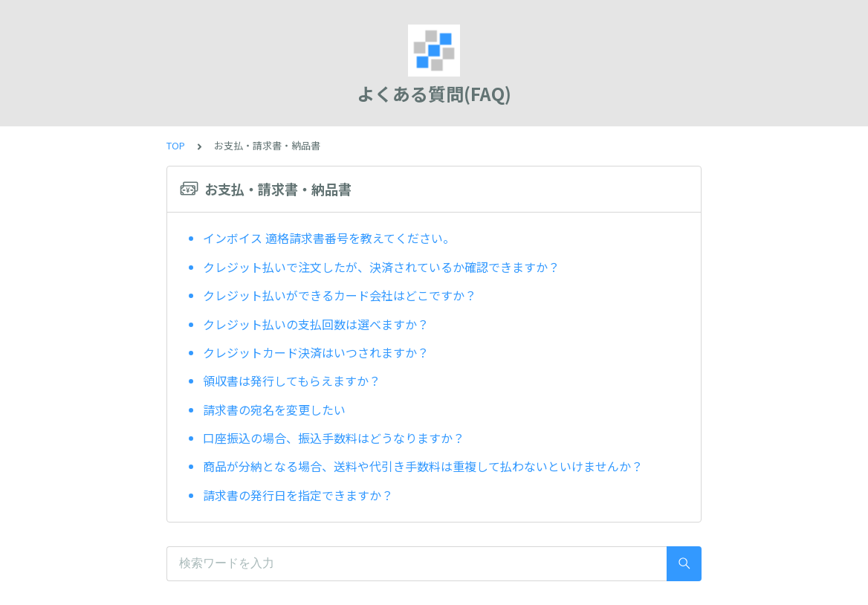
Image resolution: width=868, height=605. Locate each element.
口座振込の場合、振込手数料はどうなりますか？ (334, 438)
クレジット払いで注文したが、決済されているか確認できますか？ (381, 267)
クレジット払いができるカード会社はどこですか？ (341, 295)
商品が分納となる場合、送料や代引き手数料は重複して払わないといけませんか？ (423, 466)
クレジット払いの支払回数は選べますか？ (316, 324)
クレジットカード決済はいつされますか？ (316, 352)
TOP (176, 145)
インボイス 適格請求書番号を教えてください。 (329, 238)
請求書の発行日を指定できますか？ (298, 495)
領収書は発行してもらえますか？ (292, 381)
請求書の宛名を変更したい (274, 410)
